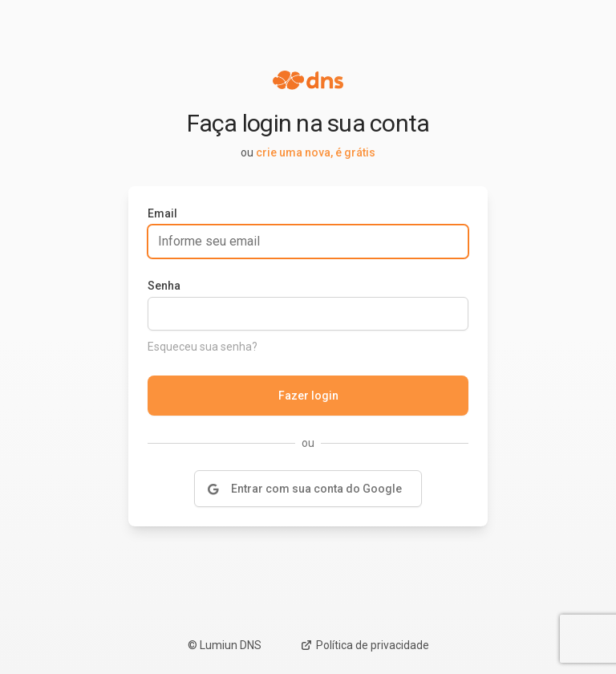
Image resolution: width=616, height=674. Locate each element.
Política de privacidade (365, 645)
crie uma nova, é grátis (316, 152)
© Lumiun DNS (225, 645)
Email (162, 213)
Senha (164, 286)
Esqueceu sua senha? (203, 347)
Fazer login (308, 396)
